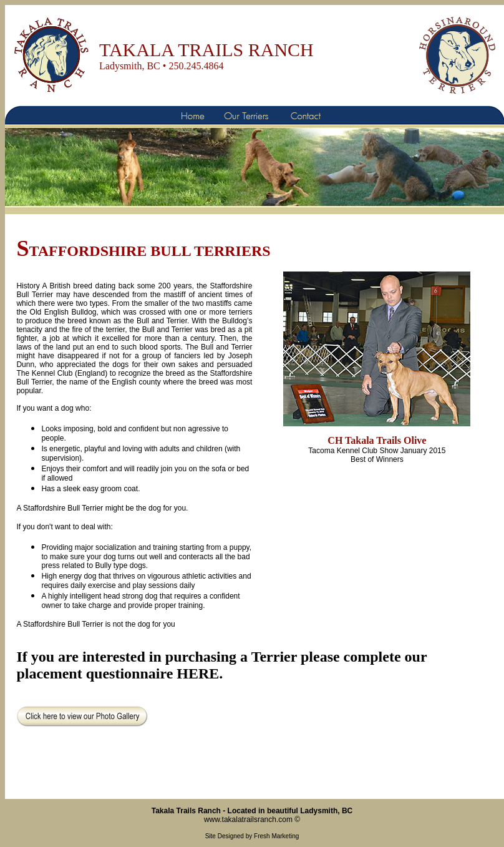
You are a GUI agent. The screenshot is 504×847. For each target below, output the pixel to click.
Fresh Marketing (276, 836)
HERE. (200, 673)
